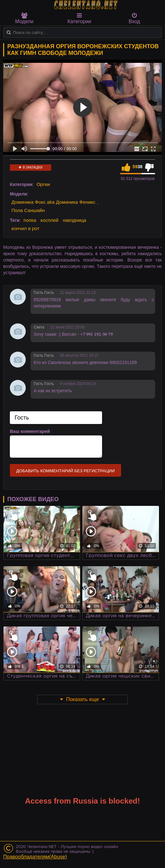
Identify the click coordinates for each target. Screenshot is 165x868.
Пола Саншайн (28, 210)
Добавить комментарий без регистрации (65, 471)
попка (30, 220)
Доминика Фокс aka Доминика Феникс (53, 202)
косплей (50, 220)
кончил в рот (25, 228)
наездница (75, 220)
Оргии (43, 184)
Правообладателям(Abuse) (35, 857)
